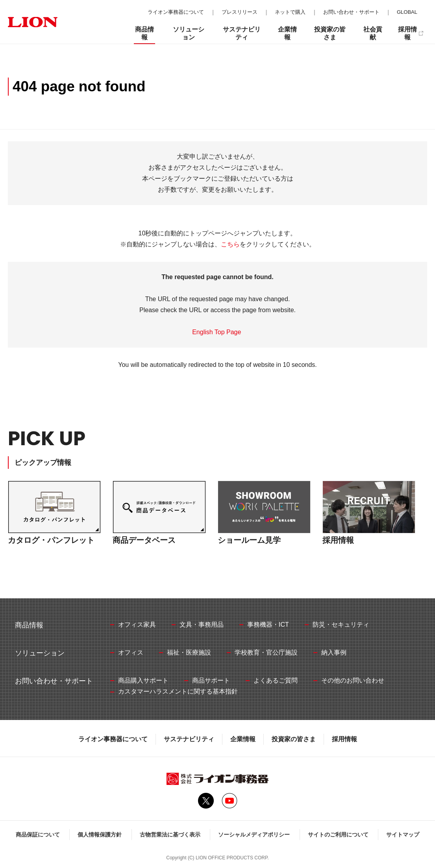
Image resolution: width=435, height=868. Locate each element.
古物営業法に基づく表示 (170, 835)
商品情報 (144, 33)
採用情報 (344, 739)
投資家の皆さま (294, 739)
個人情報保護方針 (100, 835)
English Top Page (217, 332)
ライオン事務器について (113, 739)
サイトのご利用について (338, 835)
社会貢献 (373, 33)
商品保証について (38, 835)
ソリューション (189, 33)
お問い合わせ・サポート (351, 12)
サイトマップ (403, 835)
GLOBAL (407, 12)
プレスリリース (240, 12)
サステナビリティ (189, 739)
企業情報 (243, 739)
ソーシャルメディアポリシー (254, 835)
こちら (230, 244)
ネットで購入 (290, 12)
